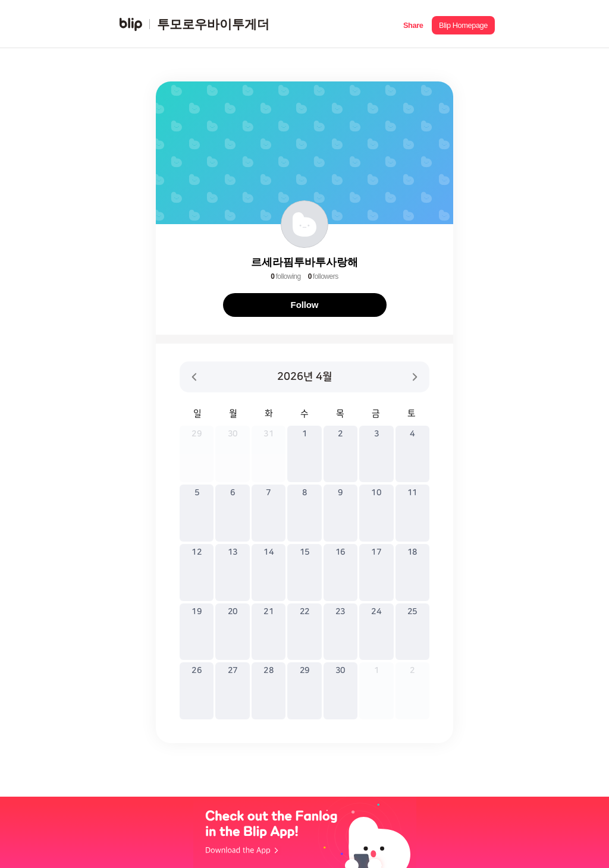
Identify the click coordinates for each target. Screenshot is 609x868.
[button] (413, 24)
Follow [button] (305, 305)
